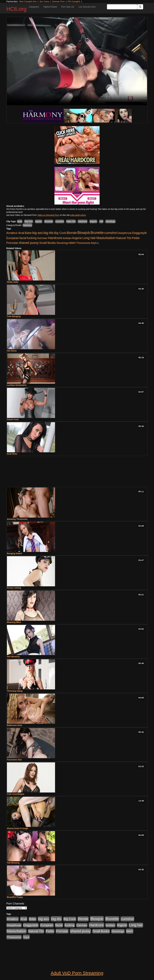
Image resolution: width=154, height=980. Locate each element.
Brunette (49, 221)
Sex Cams (44, 2)
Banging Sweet (14, 553)
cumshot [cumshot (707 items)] (111, 233)
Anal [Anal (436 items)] (21, 233)
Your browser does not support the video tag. (77, 61)
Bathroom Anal (14, 725)
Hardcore (83, 221)
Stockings (110, 221)
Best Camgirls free (28, 2)
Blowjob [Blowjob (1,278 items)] (84, 233)
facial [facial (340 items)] (23, 238)
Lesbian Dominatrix (17, 385)
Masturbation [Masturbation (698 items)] (106, 238)
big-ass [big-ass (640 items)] (38, 233)
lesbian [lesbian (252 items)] (67, 238)
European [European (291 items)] (13, 238)
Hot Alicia (12, 351)
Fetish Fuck (13, 419)
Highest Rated (50, 7)
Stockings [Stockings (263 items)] (63, 243)
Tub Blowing (13, 863)
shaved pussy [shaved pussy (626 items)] (29, 243)
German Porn (59, 2)
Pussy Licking (14, 588)
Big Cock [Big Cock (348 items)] (60, 233)
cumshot (60, 221)
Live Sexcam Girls (87, 7)
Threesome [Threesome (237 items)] (83, 243)
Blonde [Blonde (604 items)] (72, 233)
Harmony (27, 225)
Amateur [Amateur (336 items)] (12, 233)
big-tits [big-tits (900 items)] (49, 233)
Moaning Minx (14, 622)
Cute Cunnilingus (16, 794)
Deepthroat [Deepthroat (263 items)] (125, 233)
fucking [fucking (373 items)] (32, 238)
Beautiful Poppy (15, 897)
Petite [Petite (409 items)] (136, 238)
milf (101, 221)
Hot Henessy (13, 657)
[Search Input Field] (122, 7)
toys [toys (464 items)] (94, 243)
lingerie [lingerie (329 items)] (77, 238)
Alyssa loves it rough (18, 828)
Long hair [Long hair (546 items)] (89, 238)
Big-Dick (29, 221)
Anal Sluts (12, 454)
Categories (34, 7)
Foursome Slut (14, 760)
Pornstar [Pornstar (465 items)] (12, 243)
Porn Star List (68, 7)
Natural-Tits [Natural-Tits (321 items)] (124, 238)
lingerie (93, 221)
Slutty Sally (13, 282)
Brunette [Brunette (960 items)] (97, 233)
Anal (20, 221)
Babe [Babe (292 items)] (28, 233)
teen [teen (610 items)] (72, 243)
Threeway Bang (15, 691)
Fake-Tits (71, 221)
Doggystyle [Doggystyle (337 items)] (139, 233)
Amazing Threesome (17, 519)
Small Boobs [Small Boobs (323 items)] (48, 243)
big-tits (39, 221)
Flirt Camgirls (74, 2)
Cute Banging (14, 316)
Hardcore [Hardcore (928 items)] (55, 238)
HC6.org (16, 9)
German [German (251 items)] (42, 238)
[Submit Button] (140, 7)
